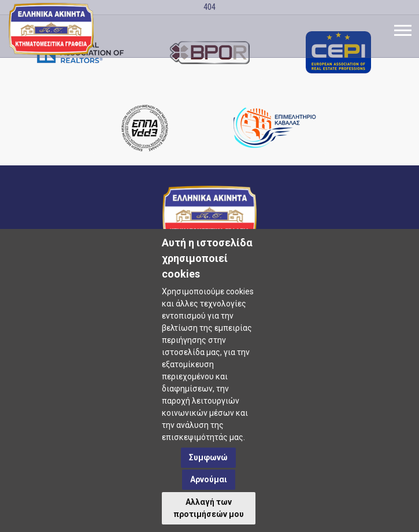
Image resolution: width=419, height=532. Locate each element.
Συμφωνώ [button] (208, 457)
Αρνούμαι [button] (209, 479)
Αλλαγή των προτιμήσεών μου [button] (209, 508)
